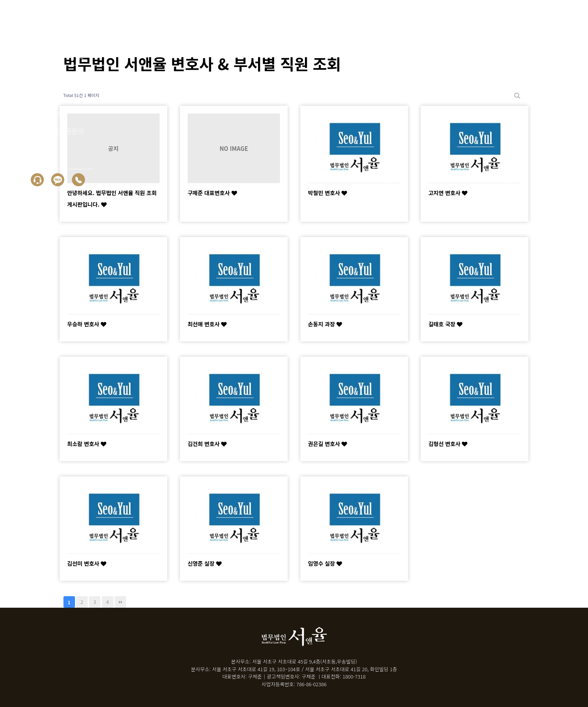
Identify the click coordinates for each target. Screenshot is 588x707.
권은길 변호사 (328, 444)
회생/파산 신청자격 (51, 78)
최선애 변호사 (207, 324)
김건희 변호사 (207, 444)
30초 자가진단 (44, 113)
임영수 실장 (325, 563)
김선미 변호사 (87, 563)
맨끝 (120, 602)
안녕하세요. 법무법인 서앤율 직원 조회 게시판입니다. (112, 198)
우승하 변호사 (87, 324)
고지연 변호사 (448, 193)
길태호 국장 (445, 324)
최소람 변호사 (87, 444)
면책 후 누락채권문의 (54, 131)
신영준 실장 (205, 563)
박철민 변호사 (328, 193)
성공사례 (36, 95)
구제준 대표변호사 (212, 193)
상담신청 (36, 149)
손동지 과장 (325, 324)
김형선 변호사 (448, 444)
